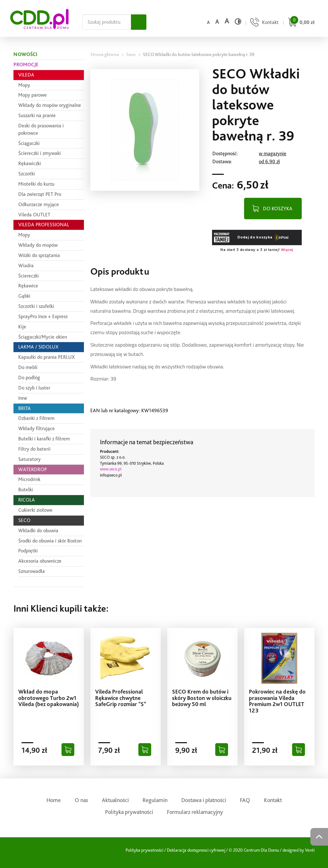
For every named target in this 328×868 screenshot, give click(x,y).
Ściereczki (29, 276)
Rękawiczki (30, 163)
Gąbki (24, 296)
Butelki (26, 490)
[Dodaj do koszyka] (68, 750)
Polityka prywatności (129, 812)
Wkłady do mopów (38, 245)
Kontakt (273, 800)
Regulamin (155, 800)
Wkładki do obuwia (38, 530)
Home (54, 800)
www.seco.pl (111, 469)
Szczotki (27, 174)
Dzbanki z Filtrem (36, 418)
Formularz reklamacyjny (195, 812)
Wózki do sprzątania (39, 255)
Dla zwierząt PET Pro (40, 194)
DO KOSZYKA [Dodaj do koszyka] (278, 208)
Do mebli (28, 367)
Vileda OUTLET (34, 215)
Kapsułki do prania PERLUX (47, 357)
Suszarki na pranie (37, 115)
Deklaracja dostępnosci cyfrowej (196, 850)
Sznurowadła (32, 571)
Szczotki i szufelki (36, 306)
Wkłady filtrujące (37, 428)
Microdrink (29, 479)
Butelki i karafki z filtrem (44, 439)
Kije (22, 327)
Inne (23, 398)
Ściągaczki (29, 143)
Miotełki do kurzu (36, 184)
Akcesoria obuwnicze (40, 561)
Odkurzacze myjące (39, 204)
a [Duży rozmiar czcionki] (227, 21)
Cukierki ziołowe (35, 510)
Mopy (24, 85)
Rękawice (28, 286)
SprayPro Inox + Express (43, 316)
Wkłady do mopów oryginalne (50, 105)
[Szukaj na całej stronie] (107, 22)
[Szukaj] (139, 22)
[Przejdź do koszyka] (300, 23)
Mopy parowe (33, 95)
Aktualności (115, 800)
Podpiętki (28, 551)
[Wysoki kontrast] (238, 21)
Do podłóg (29, 378)
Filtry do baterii (34, 449)
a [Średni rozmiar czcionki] (217, 22)
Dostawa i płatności (204, 800)
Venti (310, 850)
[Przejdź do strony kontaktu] (264, 23)
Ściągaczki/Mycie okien (43, 337)
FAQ (245, 800)
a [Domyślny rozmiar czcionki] (208, 22)
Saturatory (29, 459)
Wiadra (26, 265)
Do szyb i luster (34, 388)
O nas (81, 800)
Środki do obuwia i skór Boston (50, 541)
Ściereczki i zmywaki (40, 153)
